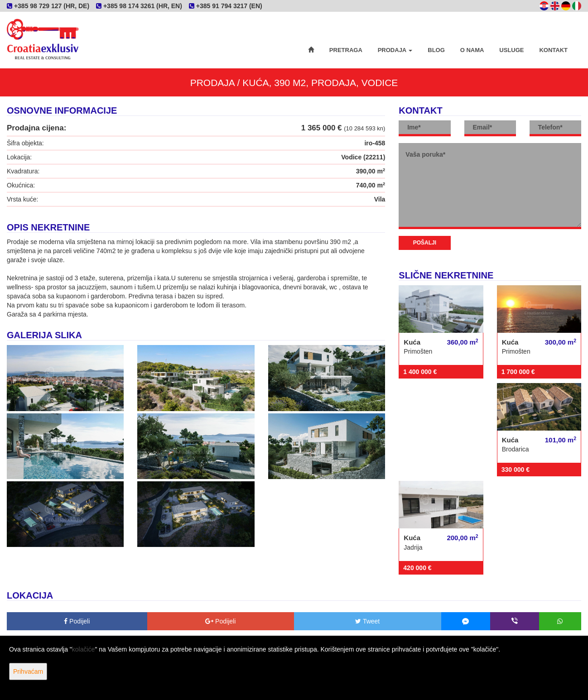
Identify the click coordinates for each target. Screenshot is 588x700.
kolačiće (84, 649)
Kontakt (553, 50)
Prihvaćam (28, 671)
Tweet (367, 621)
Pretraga (346, 50)
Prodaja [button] (395, 50)
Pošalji (425, 243)
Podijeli (77, 621)
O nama (472, 50)
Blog (436, 50)
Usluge (511, 50)
